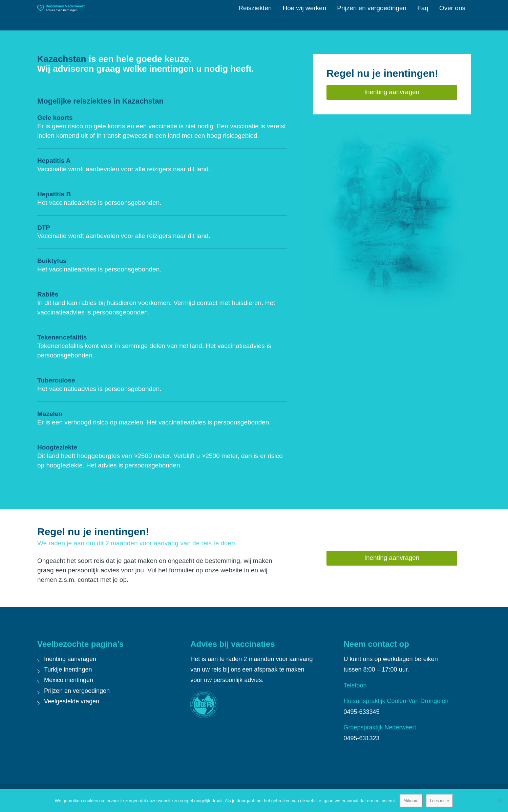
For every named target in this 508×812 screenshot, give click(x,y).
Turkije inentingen (68, 670)
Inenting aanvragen (70, 659)
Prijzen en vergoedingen (77, 691)
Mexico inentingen (69, 680)
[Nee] (500, 800)
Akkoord (411, 801)
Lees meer (440, 801)
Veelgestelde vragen (72, 701)
